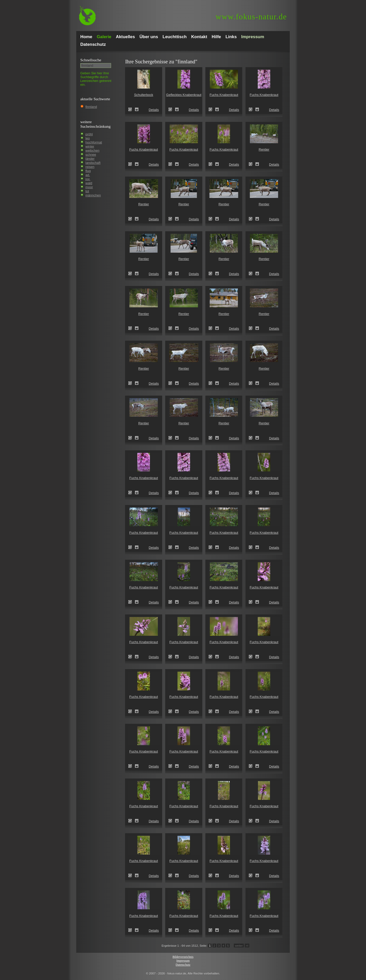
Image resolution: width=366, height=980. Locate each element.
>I (247, 946)
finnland (91, 107)
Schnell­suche (91, 60)
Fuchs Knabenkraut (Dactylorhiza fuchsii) (212, 109)
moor (89, 187)
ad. (88, 175)
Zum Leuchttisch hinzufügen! (137, 109)
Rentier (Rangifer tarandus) (252, 164)
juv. (88, 179)
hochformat (94, 142)
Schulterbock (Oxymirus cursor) (132, 109)
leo (88, 138)
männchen (93, 195)
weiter (239, 946)
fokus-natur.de (251, 17)
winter (90, 146)
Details (154, 110)
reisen (90, 167)
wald (89, 183)
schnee (91, 155)
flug (88, 171)
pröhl (89, 134)
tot (87, 191)
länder (90, 159)
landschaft (93, 163)
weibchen (92, 150)
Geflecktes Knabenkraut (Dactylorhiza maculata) (172, 109)
